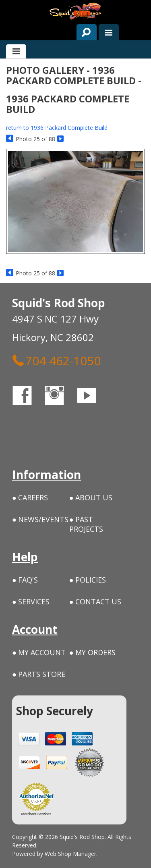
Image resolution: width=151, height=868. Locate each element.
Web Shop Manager (70, 854)
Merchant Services (36, 814)
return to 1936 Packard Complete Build (57, 128)
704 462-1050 (56, 360)
